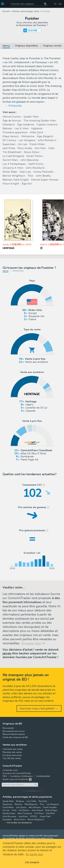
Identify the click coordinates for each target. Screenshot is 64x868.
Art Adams (24, 810)
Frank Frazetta (50, 807)
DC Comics (9, 140)
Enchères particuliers (12, 755)
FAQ (5, 776)
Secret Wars (10, 160)
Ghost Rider (10, 172)
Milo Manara (35, 807)
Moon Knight (11, 184)
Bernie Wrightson (14, 176)
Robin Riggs (51, 810)
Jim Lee (22, 144)
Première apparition (15, 132)
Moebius (20, 801)
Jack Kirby (9, 148)
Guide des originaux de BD (15, 737)
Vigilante (37, 128)
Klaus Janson (11, 136)
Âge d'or (27, 184)
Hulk (51, 148)
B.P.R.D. (34, 816)
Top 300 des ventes (12, 758)
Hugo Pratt (45, 816)
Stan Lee (25, 172)
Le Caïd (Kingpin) (13, 156)
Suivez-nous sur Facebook (15, 779)
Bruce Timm (20, 820)
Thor (30, 176)
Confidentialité (43, 776)
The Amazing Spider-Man (40, 121)
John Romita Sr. (35, 168)
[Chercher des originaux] (45, 4)
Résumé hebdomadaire (14, 734)
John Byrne (21, 807)
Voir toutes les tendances (19, 823)
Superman (9, 144)
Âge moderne (26, 124)
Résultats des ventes (12, 752)
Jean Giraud (37, 810)
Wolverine (28, 136)
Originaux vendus (52, 46)
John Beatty (43, 176)
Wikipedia (15, 106)
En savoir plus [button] (34, 854)
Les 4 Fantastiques (14, 164)
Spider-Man (31, 117)
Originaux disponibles (26, 46)
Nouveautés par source (13, 731)
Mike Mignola (31, 804)
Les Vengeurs (27, 140)
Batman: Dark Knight (16, 180)
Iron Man (40, 148)
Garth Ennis (36, 164)
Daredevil (9, 124)
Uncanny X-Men (13, 168)
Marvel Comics (12, 117)
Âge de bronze (12, 121)
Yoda (14, 810)
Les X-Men (22, 128)
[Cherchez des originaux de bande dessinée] (29, 4)
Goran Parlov (35, 156)
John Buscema (29, 160)
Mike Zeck (37, 132)
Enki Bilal (50, 813)
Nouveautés (8, 728)
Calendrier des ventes (13, 749)
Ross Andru (25, 148)
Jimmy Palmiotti (43, 172)
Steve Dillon (32, 152)
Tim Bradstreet (12, 152)
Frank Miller (37, 144)
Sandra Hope (9, 813)
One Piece (39, 813)
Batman (7, 128)
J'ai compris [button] (32, 862)
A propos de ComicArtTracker (17, 773)
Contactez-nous (10, 770)
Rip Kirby (43, 801)
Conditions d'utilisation (21, 776)
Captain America (47, 124)
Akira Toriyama (25, 813)
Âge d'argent (45, 136)
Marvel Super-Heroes (45, 180)
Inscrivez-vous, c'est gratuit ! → (39, 708)
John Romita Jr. (47, 140)
